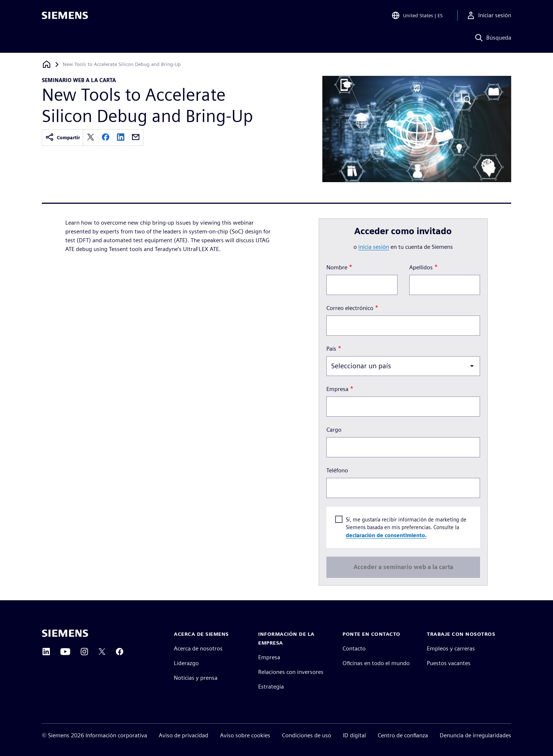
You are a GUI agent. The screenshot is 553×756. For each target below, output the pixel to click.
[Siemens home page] (65, 633)
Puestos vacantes (449, 663)
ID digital (354, 735)
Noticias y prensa (196, 678)
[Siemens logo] (65, 16)
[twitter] (91, 138)
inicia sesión (374, 247)
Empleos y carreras (451, 648)
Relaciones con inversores (291, 672)
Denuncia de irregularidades (475, 735)
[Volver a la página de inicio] (47, 64)
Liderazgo (186, 663)
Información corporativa (116, 735)
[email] (136, 138)
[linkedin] (121, 138)
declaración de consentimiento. (386, 535)
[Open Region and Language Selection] (417, 16)
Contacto (354, 648)
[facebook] (106, 138)
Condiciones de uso (307, 735)
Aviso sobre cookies (245, 735)
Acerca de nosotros (198, 648)
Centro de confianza (403, 735)
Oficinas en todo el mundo (376, 663)
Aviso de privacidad (184, 735)
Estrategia (271, 687)
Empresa (269, 657)
